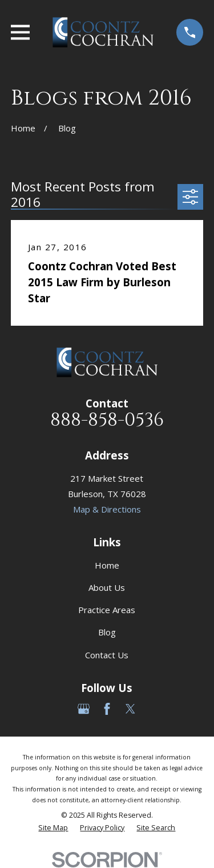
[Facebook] (107, 709)
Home (107, 565)
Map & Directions (107, 509)
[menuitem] (53, 828)
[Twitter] (130, 709)
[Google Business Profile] (84, 709)
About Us (107, 587)
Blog (107, 632)
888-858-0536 (107, 420)
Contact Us (107, 655)
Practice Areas (107, 610)
